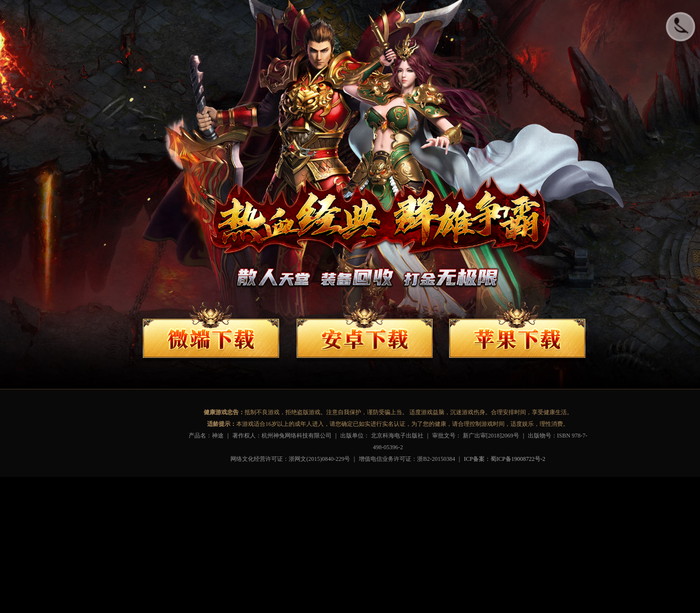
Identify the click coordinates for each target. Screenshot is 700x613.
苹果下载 (517, 333)
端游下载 (211, 333)
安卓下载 (367, 333)
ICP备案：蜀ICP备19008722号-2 (504, 459)
